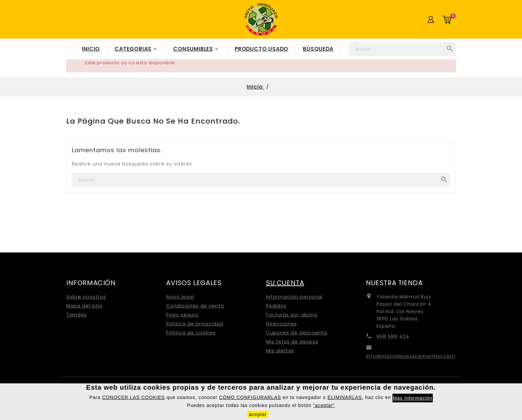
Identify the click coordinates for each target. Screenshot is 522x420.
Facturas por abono (292, 315)
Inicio (91, 49)
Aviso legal (180, 297)
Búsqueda (318, 49)
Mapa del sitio (85, 306)
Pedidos (276, 306)
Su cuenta (285, 283)
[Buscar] (402, 49)
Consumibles (197, 49)
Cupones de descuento (297, 333)
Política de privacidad (195, 324)
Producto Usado (261, 49)
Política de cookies (191, 333)
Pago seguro (182, 315)
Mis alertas (280, 351)
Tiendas (77, 315)
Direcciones (281, 324)
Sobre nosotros (86, 297)
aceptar (258, 414)
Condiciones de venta (195, 306)
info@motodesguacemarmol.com (411, 356)
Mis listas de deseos (292, 342)
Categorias (136, 49)
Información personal (294, 297)
